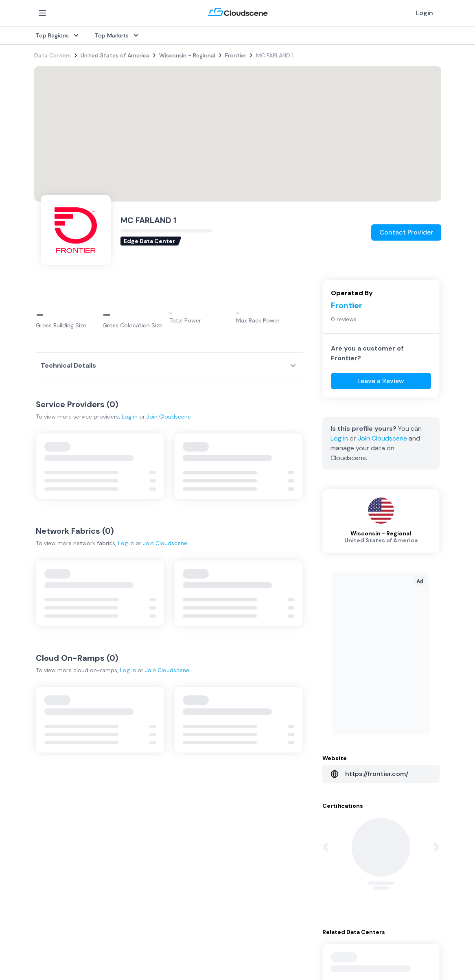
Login (425, 13)
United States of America (115, 55)
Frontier (236, 55)
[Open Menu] (42, 13)
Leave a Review (381, 381)
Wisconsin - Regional (187, 55)
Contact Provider (406, 232)
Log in (130, 417)
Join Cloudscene (169, 417)
